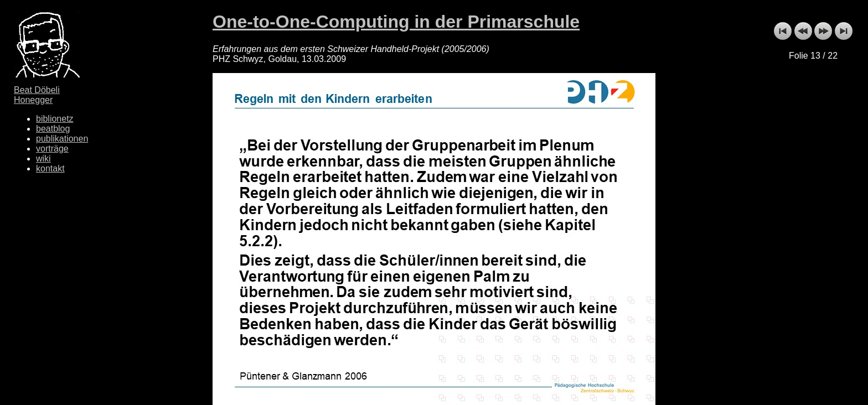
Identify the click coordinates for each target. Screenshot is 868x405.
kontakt (50, 168)
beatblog (53, 129)
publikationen (62, 139)
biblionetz (55, 119)
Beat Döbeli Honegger (37, 95)
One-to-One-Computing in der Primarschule (396, 22)
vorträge (52, 149)
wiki (43, 159)
